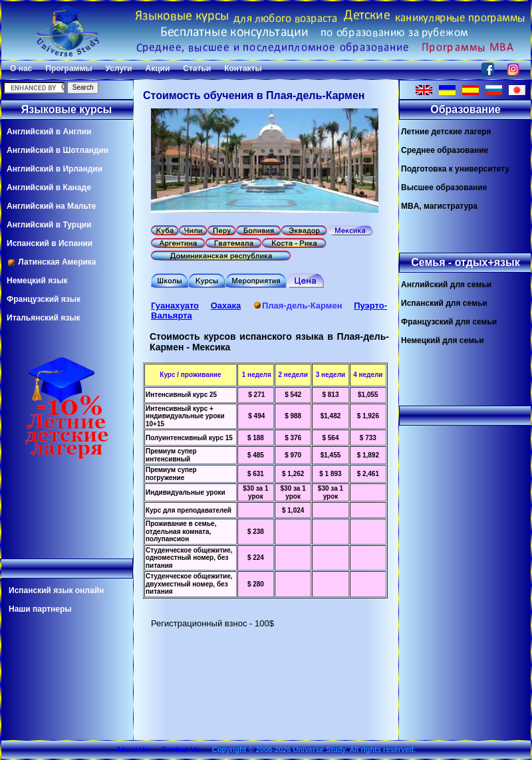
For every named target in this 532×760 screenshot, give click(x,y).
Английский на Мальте (51, 206)
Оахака (226, 306)
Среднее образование (445, 150)
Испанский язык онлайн (56, 590)
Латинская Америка (52, 262)
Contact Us (180, 749)
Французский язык (44, 299)
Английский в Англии (49, 132)
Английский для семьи (446, 285)
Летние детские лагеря (446, 132)
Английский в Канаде (49, 188)
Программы (68, 68)
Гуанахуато (175, 306)
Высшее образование (444, 188)
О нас (21, 68)
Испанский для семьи (444, 303)
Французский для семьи (449, 322)
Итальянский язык (43, 318)
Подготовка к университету (455, 169)
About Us (133, 749)
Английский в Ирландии (55, 169)
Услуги (119, 68)
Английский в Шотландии (58, 150)
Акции (157, 68)
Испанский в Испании (50, 243)
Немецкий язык (37, 281)
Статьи (197, 68)
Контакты (243, 68)
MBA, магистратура (439, 206)
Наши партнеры (40, 609)
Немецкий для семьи (443, 340)
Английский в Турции (49, 225)
